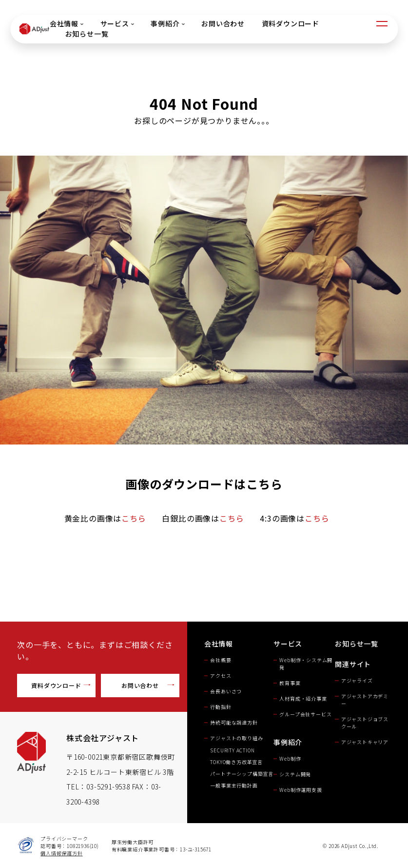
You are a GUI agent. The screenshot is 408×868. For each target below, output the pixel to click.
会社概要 (221, 660)
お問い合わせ (223, 23)
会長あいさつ (226, 691)
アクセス (221, 676)
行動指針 (221, 707)
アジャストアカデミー (365, 700)
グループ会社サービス (305, 714)
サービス (117, 23)
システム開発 (295, 774)
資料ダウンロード (290, 23)
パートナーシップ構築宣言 (242, 774)
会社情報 (66, 23)
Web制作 (290, 758)
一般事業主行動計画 (234, 785)
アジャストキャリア (365, 742)
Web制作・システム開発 (306, 664)
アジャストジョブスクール (365, 723)
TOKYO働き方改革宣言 (236, 762)
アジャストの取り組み (236, 738)
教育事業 (290, 683)
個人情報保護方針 (61, 853)
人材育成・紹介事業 (303, 698)
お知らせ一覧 (87, 34)
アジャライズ (357, 680)
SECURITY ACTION (235, 750)
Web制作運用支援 (301, 790)
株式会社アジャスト (103, 738)
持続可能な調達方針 (234, 722)
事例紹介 (167, 23)
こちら (134, 518)
